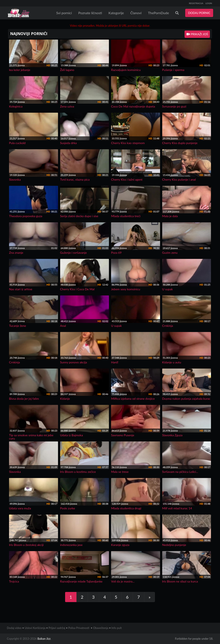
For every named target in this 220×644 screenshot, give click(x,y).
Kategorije (116, 13)
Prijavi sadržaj (57, 628)
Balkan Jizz (44, 639)
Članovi (136, 13)
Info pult (117, 628)
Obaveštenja (101, 628)
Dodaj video (14, 628)
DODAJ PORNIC (199, 13)
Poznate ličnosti (90, 13)
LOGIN (209, 3)
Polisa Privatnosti (79, 628)
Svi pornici (64, 13)
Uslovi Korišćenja (35, 628)
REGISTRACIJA (196, 3)
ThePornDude (159, 13)
